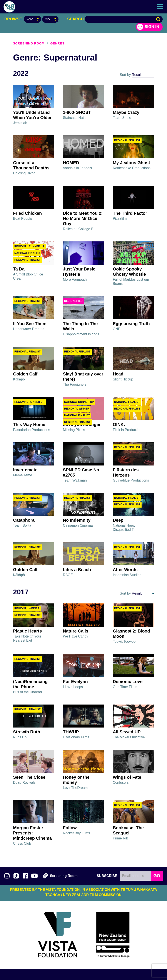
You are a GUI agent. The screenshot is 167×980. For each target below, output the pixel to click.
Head (118, 374)
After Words (125, 570)
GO (157, 876)
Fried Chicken (27, 213)
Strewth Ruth (27, 732)
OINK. (119, 424)
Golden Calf (25, 374)
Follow (70, 828)
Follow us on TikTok (16, 876)
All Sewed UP (127, 732)
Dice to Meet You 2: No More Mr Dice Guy (83, 218)
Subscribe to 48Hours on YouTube (34, 876)
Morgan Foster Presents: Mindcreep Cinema (32, 833)
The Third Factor (130, 213)
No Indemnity (77, 520)
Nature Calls (76, 631)
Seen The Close (29, 777)
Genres (57, 43)
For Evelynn (75, 682)
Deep (118, 520)
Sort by (125, 75)
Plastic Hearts (27, 631)
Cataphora (24, 520)
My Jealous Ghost (131, 163)
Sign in (152, 27)
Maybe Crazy (126, 112)
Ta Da (19, 269)
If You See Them (30, 324)
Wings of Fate (127, 777)
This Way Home (29, 424)
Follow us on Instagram (7, 876)
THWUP (71, 732)
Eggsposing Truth (131, 324)
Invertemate (25, 470)
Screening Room (29, 43)
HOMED (71, 163)
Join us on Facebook (25, 876)
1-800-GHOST (77, 112)
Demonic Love (128, 682)
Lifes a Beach (77, 570)
